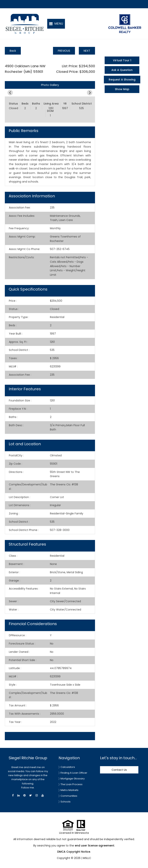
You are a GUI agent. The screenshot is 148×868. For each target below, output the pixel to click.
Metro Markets (69, 790)
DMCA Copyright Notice (74, 852)
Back (13, 51)
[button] (56, 24)
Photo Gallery (50, 85)
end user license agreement (95, 846)
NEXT (87, 51)
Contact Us (119, 770)
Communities (69, 796)
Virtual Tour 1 (122, 60)
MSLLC (87, 858)
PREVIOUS (64, 51)
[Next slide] (90, 93)
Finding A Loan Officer (74, 773)
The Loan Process (71, 784)
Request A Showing (122, 80)
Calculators (68, 767)
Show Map (122, 89)
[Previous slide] (10, 93)
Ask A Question (122, 70)
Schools (66, 802)
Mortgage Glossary (73, 779)
